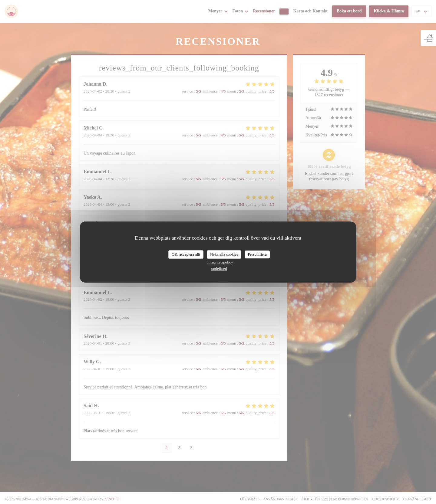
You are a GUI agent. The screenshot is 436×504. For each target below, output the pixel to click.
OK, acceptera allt (186, 254)
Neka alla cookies (224, 254)
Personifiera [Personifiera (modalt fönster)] (257, 254)
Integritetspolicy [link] (220, 262)
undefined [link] (219, 268)
